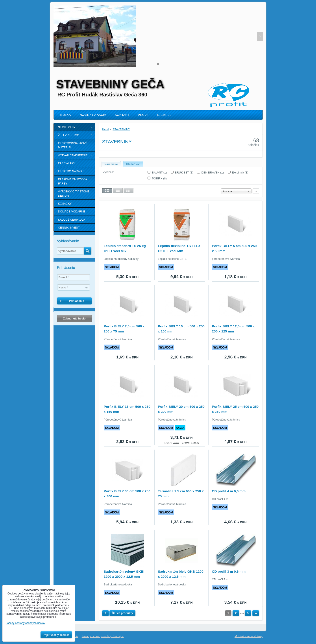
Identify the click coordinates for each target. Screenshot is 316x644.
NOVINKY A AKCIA (93, 115)
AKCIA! (143, 115)
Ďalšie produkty (122, 613)
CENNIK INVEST (69, 228)
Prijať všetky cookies (56, 635)
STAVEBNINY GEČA (110, 84)
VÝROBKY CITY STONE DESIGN (74, 194)
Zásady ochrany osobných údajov (103, 636)
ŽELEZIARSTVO (69, 135)
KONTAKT (122, 115)
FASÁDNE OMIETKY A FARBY (73, 181)
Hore (105, 613)
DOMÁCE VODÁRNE (72, 211)
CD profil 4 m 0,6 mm (229, 491)
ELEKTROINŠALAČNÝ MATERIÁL (73, 145)
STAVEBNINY (67, 127)
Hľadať (88, 251)
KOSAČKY (65, 204)
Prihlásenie (76, 301)
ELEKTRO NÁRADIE (71, 171)
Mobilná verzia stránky (249, 636)
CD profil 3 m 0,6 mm (229, 571)
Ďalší (256, 613)
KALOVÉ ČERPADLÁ (72, 220)
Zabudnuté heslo (74, 318)
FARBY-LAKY (67, 163)
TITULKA (65, 115)
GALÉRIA (164, 115)
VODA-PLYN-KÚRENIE (73, 155)
